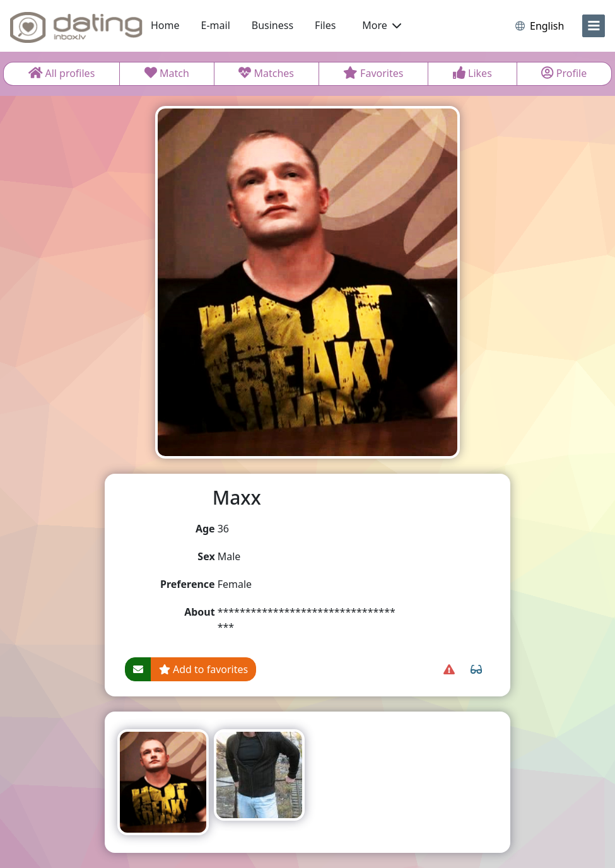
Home (165, 25)
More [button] (382, 25)
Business (272, 25)
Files (325, 25)
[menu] (594, 26)
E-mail (216, 25)
